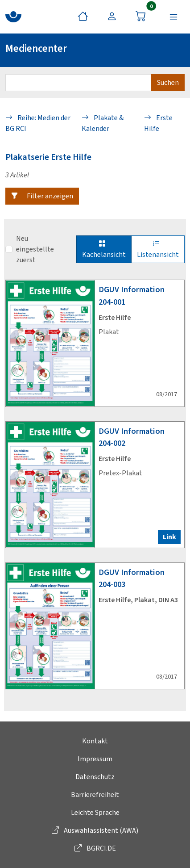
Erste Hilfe (158, 123)
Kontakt (95, 741)
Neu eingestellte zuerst (35, 249)
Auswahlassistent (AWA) (95, 830)
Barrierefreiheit (95, 795)
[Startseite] (83, 17)
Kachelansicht (104, 249)
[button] (42, 196)
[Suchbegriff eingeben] (78, 83)
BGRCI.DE (95, 848)
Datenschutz (95, 777)
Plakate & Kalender (103, 123)
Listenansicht (158, 249)
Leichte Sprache (95, 812)
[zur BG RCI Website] (13, 17)
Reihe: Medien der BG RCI (38, 123)
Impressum (95, 759)
